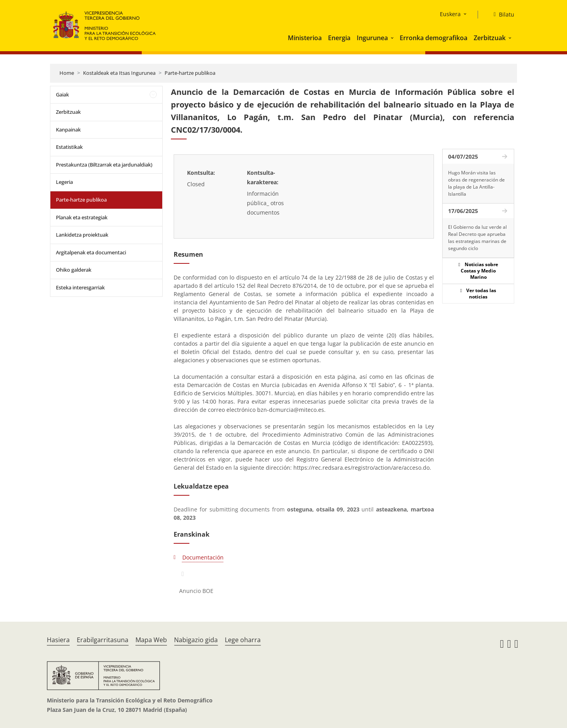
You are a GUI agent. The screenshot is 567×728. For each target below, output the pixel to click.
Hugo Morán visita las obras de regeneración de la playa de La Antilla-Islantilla (476, 183)
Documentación (203, 557)
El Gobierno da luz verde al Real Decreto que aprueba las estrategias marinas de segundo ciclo (477, 238)
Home (67, 73)
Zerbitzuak (490, 38)
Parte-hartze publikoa (190, 73)
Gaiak (62, 94)
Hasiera (58, 640)
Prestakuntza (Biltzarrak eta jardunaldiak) (104, 165)
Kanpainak (68, 130)
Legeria (64, 182)
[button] (393, 38)
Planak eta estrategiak (82, 217)
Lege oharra (243, 640)
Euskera (450, 14)
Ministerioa (305, 38)
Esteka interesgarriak (80, 287)
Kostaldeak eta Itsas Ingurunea (119, 73)
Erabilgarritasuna (103, 640)
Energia (339, 38)
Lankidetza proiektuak (82, 235)
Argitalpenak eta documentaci (91, 252)
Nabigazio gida (196, 640)
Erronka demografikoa (434, 38)
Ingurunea (372, 38)
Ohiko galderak (74, 270)
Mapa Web (151, 640)
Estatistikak (69, 147)
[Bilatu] (501, 15)
